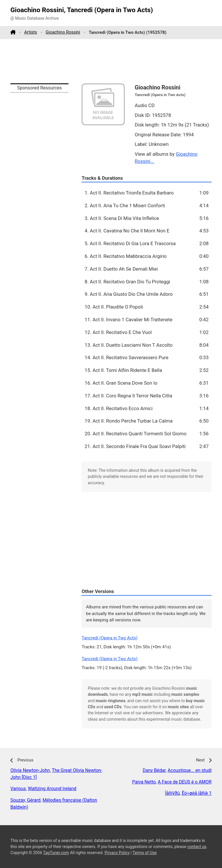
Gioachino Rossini (63, 32)
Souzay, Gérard (25, 800)
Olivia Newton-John (30, 770)
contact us (197, 847)
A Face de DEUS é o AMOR (185, 782)
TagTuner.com (56, 853)
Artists (31, 32)
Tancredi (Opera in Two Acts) (109, 638)
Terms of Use (145, 853)
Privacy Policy (117, 853)
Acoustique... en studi (190, 770)
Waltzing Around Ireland (52, 789)
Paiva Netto (144, 782)
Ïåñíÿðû (172, 793)
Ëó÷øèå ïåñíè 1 (197, 793)
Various (18, 789)
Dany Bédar (154, 770)
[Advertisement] (111, 61)
